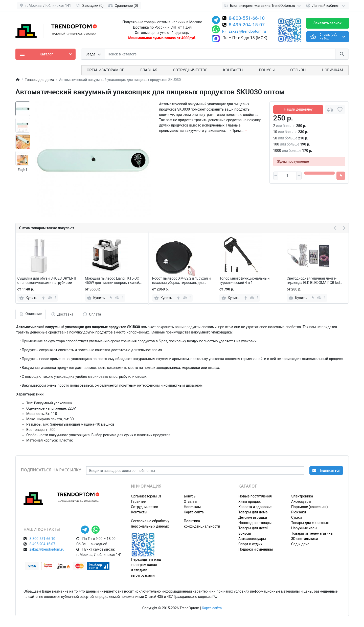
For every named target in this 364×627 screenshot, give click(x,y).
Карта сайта (194, 512)
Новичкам (332, 70)
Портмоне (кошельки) (310, 507)
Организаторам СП (147, 496)
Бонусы (267, 70)
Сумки (297, 517)
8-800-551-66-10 (247, 18)
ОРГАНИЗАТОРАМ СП (106, 70)
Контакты (233, 70)
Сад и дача (300, 544)
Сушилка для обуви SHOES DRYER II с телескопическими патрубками (47, 280)
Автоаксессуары (252, 539)
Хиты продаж (249, 501)
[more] (55, 298)
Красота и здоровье (255, 507)
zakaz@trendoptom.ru (244, 31)
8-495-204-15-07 (247, 25)
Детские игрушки (253, 517)
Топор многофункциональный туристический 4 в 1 (244, 280)
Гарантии (139, 501)
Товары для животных (310, 523)
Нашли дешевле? (298, 109)
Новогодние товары (255, 523)
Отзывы (298, 70)
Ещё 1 (22, 170)
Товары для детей (253, 528)
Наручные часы (304, 528)
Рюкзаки (299, 512)
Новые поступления (255, 496)
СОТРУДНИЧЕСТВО (190, 70)
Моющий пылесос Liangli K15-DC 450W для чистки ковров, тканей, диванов (112, 281)
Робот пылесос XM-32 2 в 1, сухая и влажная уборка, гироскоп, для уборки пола (181, 281)
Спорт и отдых (250, 544)
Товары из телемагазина (312, 533)
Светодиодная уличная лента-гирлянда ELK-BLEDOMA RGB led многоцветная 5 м (313, 281)
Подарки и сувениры (256, 549)
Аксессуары (301, 501)
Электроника (302, 496)
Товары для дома (253, 512)
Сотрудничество (144, 507)
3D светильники (305, 539)
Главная (149, 70)
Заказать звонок (327, 23)
